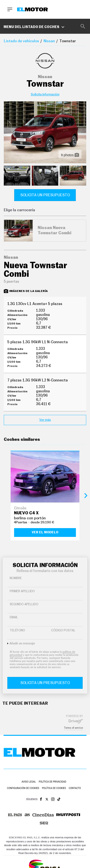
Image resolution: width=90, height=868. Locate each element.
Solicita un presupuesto (45, 195)
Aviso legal (29, 782)
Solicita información (45, 94)
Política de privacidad (52, 782)
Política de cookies (54, 788)
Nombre (16, 578)
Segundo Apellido (24, 604)
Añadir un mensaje (22, 644)
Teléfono (17, 631)
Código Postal (63, 631)
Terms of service (73, 728)
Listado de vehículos (21, 41)
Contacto (75, 788)
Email (14, 617)
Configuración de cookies (23, 788)
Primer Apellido (22, 591)
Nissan (49, 41)
